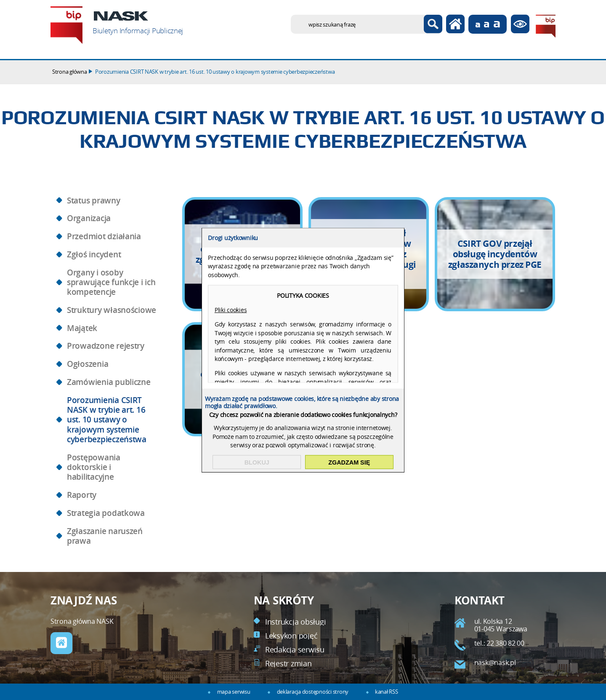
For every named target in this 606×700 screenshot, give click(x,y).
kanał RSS (387, 692)
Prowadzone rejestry (106, 346)
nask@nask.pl (495, 663)
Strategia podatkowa (106, 513)
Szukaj (433, 24)
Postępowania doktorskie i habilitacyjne (94, 467)
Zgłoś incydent (94, 254)
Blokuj (257, 462)
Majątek (82, 328)
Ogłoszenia (88, 364)
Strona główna (70, 72)
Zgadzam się (349, 462)
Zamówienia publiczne (109, 382)
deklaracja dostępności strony (313, 692)
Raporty (82, 495)
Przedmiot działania (104, 236)
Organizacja (89, 218)
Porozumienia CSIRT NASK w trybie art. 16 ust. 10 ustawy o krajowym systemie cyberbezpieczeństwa (215, 72)
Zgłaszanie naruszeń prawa (105, 536)
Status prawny (94, 200)
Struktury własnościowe (112, 310)
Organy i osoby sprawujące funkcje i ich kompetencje (111, 282)
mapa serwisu (234, 692)
